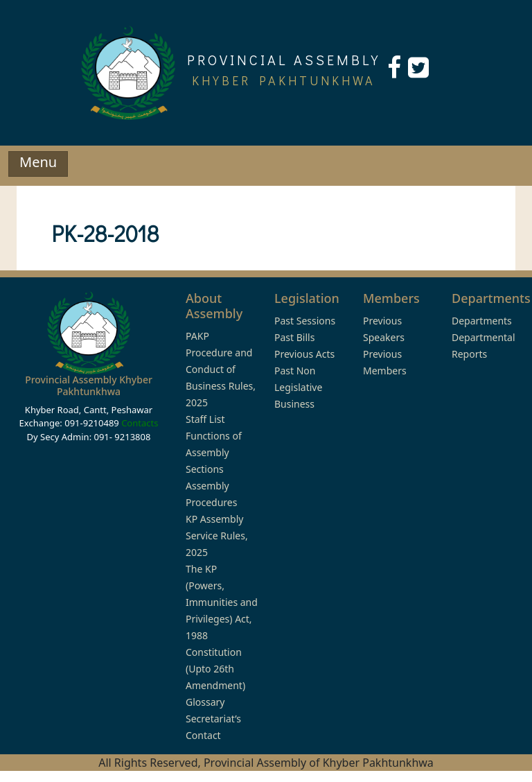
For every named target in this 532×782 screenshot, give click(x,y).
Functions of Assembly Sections (214, 452)
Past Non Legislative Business (298, 387)
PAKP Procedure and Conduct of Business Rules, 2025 (221, 369)
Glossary (205, 702)
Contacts (140, 423)
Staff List (205, 419)
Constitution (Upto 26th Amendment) (215, 669)
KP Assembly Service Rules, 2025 (217, 536)
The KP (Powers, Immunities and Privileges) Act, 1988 (222, 602)
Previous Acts (304, 354)
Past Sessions (305, 321)
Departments (482, 321)
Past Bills (294, 337)
